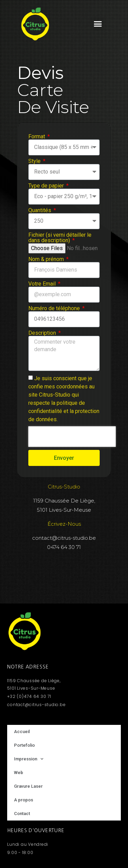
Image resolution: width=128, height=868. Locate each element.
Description (43, 333)
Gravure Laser (28, 786)
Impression (29, 759)
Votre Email (43, 284)
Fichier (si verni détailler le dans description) (60, 238)
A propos (24, 800)
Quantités (40, 210)
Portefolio (24, 745)
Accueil (22, 732)
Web (19, 773)
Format (37, 137)
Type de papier (47, 186)
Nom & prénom (47, 259)
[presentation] (72, 437)
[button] (98, 24)
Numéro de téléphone (55, 308)
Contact (22, 814)
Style (35, 161)
